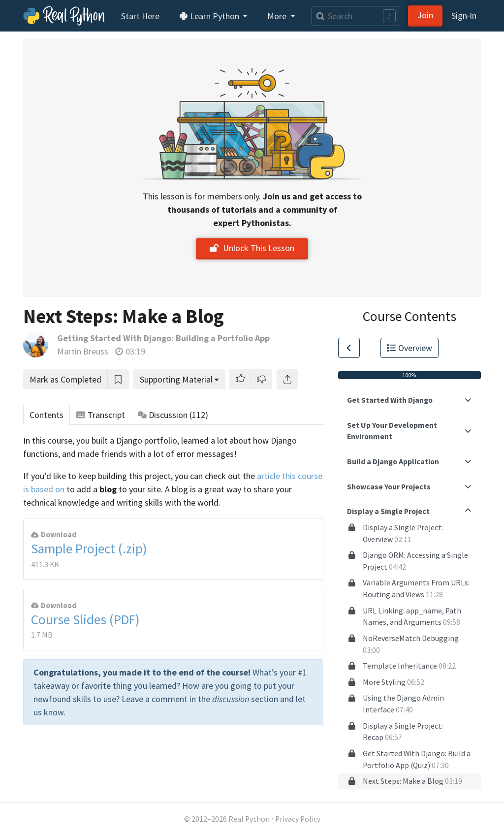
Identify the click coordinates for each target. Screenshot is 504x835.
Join (425, 15)
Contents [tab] (47, 415)
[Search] (355, 16)
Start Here (140, 16)
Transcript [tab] (101, 415)
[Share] (287, 379)
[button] (240, 379)
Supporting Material (176, 379)
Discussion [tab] (173, 415)
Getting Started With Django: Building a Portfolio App (163, 338)
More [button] (278, 16)
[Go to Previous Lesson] (349, 348)
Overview (409, 348)
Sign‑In (464, 16)
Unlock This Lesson (252, 248)
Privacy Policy (298, 819)
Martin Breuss (83, 351)
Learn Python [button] (210, 16)
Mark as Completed (65, 379)
